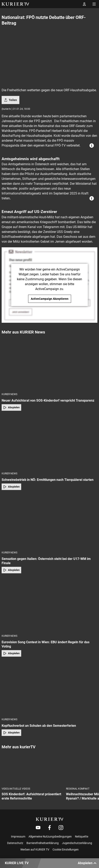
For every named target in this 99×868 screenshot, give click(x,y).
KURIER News (9, 394)
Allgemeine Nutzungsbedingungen (50, 836)
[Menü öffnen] (94, 4)
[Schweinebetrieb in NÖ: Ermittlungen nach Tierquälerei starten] (49, 442)
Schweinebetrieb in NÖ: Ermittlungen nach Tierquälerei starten (48, 480)
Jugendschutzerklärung (77, 843)
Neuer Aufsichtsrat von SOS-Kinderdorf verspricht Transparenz (48, 400)
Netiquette (82, 836)
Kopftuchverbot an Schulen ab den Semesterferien (39, 726)
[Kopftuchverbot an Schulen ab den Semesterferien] (49, 688)
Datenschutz (15, 843)
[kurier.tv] (50, 819)
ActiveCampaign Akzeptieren (50, 299)
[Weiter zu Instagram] (61, 828)
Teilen (10, 100)
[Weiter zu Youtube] (38, 828)
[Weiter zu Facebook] (49, 828)
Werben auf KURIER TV (35, 850)
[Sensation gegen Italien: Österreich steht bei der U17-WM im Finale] (49, 522)
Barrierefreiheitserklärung (43, 843)
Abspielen (11, 407)
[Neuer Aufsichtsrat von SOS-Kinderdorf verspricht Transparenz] (49, 363)
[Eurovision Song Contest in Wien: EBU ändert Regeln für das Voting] (49, 605)
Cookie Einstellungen (66, 850)
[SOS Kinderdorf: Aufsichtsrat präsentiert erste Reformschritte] (32, 769)
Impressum (18, 836)
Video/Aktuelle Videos (16, 789)
